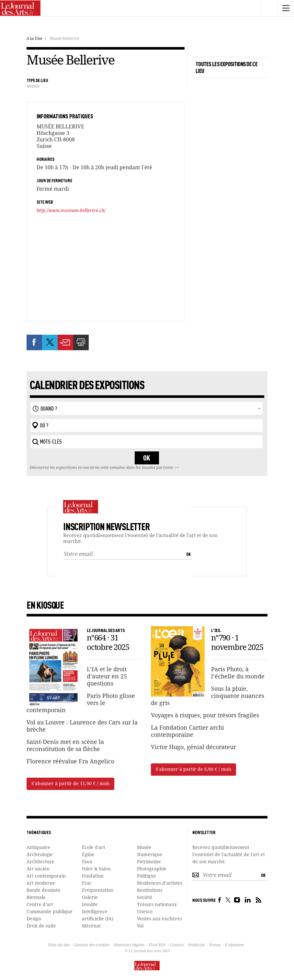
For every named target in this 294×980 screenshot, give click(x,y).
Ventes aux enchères (159, 919)
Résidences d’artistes (160, 883)
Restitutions (150, 890)
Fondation (93, 876)
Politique (147, 876)
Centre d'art (40, 905)
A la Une (34, 39)
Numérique (150, 855)
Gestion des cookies (92, 945)
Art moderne (41, 883)
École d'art (94, 848)
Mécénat (91, 926)
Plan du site (59, 945)
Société (145, 898)
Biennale (36, 898)
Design (34, 919)
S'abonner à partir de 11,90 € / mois (70, 784)
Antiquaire (38, 848)
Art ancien (38, 869)
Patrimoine (149, 862)
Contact (177, 945)
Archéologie (40, 855)
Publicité (197, 945)
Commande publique (50, 912)
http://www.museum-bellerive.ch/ (71, 211)
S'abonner (235, 945)
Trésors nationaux (157, 905)
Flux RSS (157, 945)
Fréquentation (98, 890)
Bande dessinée (44, 890)
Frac (87, 883)
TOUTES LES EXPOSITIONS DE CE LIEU (226, 67)
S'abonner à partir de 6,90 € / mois (193, 770)
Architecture (40, 862)
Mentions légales (129, 945)
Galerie (90, 898)
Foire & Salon (96, 869)
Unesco (145, 912)
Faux (87, 862)
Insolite (90, 905)
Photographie (152, 869)
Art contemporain (46, 876)
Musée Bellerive (64, 39)
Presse (215, 945)
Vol (140, 926)
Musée (33, 86)
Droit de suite (41, 926)
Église (88, 855)
